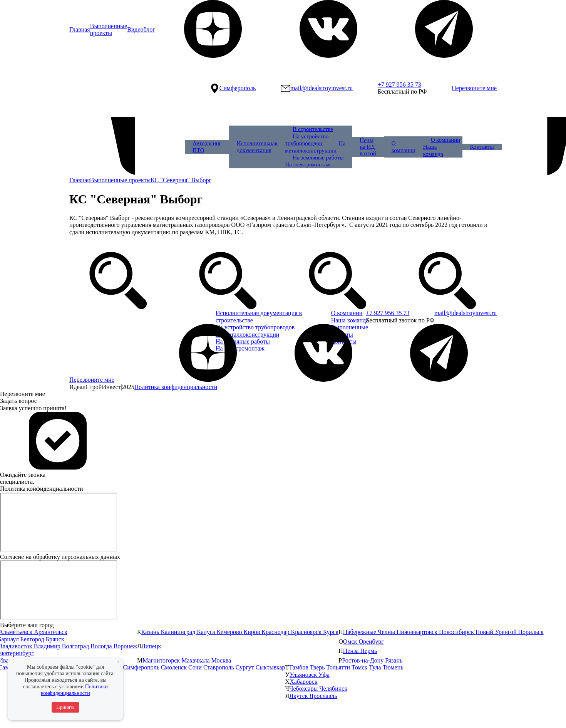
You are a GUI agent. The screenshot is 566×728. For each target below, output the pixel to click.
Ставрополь (219, 667)
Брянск (55, 639)
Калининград (179, 632)
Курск (331, 632)
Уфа (324, 675)
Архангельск (51, 632)
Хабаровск (303, 682)
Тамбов (299, 667)
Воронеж (125, 646)
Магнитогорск (162, 660)
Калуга (207, 632)
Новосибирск (457, 632)
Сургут (246, 667)
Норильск (531, 632)
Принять (65, 707)
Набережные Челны (370, 632)
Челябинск (333, 689)
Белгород (33, 639)
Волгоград (76, 646)
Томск (360, 667)
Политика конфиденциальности (176, 387)
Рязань (394, 660)
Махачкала (196, 660)
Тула (376, 667)
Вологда (102, 646)
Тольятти (339, 667)
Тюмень (393, 667)
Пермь (368, 651)
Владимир (48, 646)
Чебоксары (304, 689)
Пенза (352, 651)
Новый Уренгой (497, 632)
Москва (221, 660)
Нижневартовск (418, 632)
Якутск (299, 696)
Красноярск (307, 632)
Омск (351, 642)
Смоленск (175, 667)
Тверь (318, 667)
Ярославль (323, 696)
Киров (253, 632)
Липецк (151, 646)
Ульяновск (304, 675)
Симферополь (142, 667)
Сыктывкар (270, 667)
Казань (151, 632)
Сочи (196, 667)
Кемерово (230, 632)
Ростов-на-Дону (363, 660)
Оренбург (371, 642)
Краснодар (276, 632)
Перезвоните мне (474, 88)
